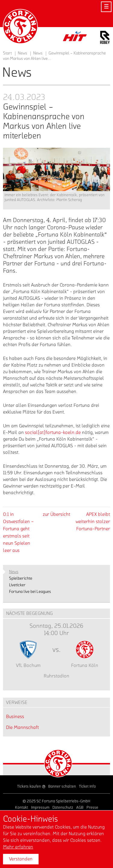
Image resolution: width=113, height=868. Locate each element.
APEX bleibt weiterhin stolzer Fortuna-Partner (93, 522)
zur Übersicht (56, 514)
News (38, 53)
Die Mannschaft (22, 727)
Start (7, 53)
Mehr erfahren (18, 847)
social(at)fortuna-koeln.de (53, 432)
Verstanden (21, 859)
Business (15, 717)
